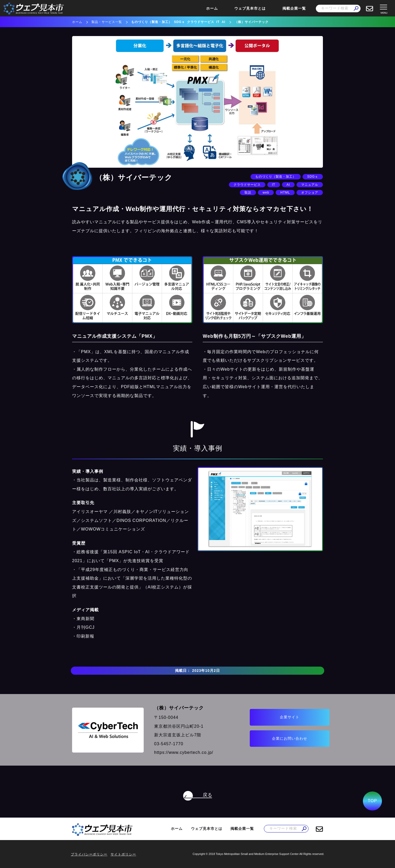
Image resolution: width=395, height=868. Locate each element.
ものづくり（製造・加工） (152, 22)
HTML (285, 193)
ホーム (212, 8)
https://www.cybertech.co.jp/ (178, 752)
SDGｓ (179, 22)
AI (224, 22)
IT (218, 22)
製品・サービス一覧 (107, 22)
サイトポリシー (123, 854)
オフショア (310, 193)
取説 (248, 193)
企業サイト (279, 716)
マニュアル (310, 185)
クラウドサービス (201, 22)
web (266, 193)
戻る (207, 795)
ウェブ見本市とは (250, 8)
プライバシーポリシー (89, 854)
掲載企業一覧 (294, 8)
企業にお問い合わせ (279, 738)
